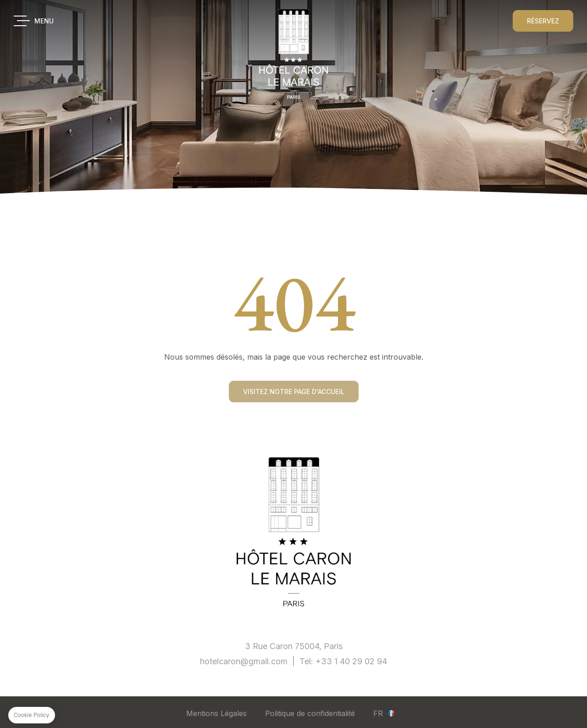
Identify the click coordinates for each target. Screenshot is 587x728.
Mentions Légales (216, 713)
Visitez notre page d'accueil (294, 392)
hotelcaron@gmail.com (244, 661)
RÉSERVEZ (543, 21)
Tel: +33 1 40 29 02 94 (343, 661)
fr (378, 713)
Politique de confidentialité (310, 713)
